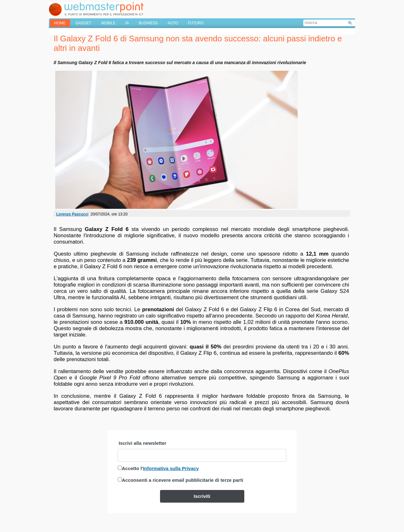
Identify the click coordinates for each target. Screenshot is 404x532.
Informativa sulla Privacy (171, 468)
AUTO (173, 23)
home (60, 23)
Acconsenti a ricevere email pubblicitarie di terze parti (182, 480)
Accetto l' (160, 468)
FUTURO (196, 23)
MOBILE (108, 23)
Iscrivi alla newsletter (143, 443)
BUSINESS (148, 23)
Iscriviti (202, 496)
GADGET (83, 23)
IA (127, 23)
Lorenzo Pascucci (72, 214)
